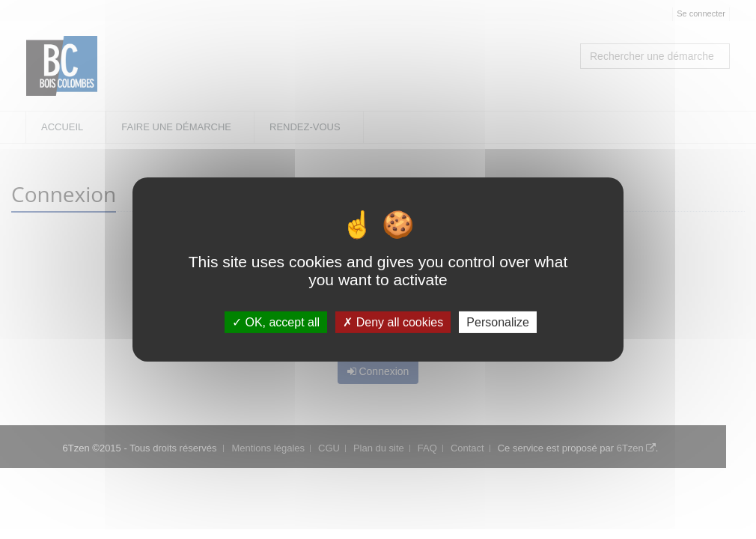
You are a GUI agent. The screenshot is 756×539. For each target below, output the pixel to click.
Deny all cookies (393, 322)
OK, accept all (276, 322)
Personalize (498, 322)
